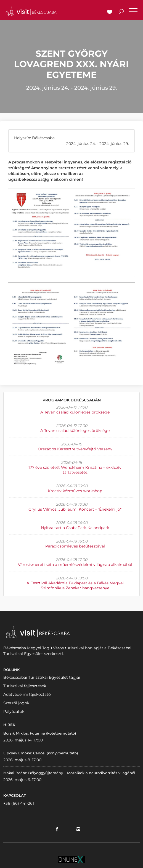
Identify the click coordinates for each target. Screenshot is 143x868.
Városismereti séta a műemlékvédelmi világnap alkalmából (75, 565)
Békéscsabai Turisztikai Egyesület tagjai (42, 677)
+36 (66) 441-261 (19, 803)
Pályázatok (14, 711)
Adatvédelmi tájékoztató (27, 694)
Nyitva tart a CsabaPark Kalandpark (75, 528)
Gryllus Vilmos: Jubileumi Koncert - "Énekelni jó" (75, 509)
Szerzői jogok (16, 703)
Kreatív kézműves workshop (75, 491)
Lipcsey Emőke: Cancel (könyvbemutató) (41, 753)
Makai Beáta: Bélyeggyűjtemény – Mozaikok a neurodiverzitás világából (69, 773)
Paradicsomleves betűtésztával (75, 546)
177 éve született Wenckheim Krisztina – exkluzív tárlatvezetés (75, 470)
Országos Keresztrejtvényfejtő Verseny (75, 449)
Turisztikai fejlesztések (25, 686)
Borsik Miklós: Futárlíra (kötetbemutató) (40, 733)
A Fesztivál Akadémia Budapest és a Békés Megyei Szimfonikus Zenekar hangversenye (75, 585)
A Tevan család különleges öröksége (75, 412)
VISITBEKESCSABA (31, 11)
